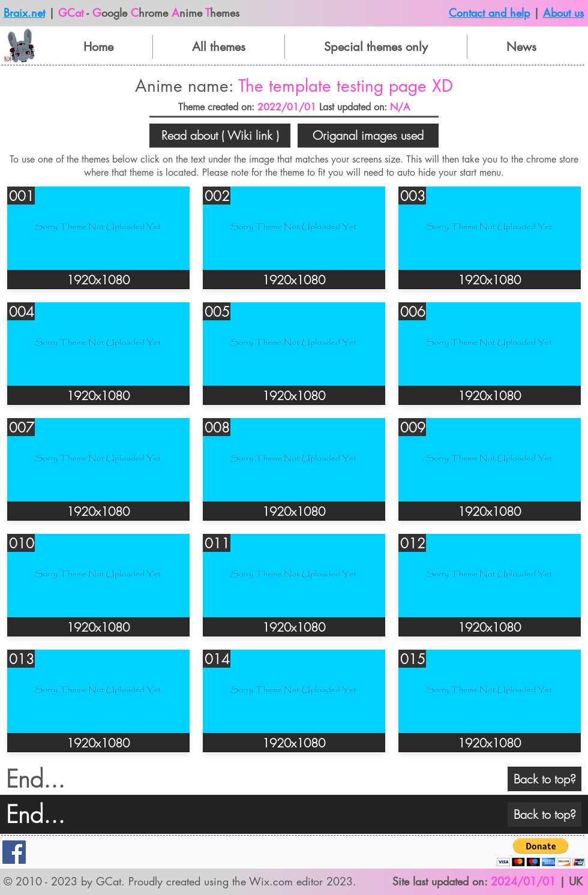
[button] (220, 136)
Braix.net (24, 13)
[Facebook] (14, 852)
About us (563, 13)
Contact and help (489, 13)
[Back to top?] (545, 779)
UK (576, 881)
